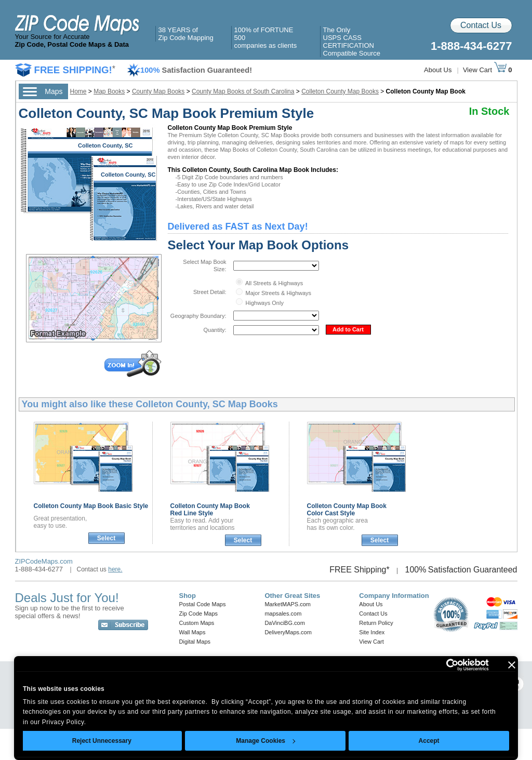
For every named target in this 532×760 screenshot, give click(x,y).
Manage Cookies (265, 741)
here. (115, 569)
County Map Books (158, 91)
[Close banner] (512, 665)
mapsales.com (283, 614)
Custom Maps (197, 623)
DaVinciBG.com (284, 623)
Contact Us (481, 25)
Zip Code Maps (199, 614)
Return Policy (376, 623)
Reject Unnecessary (102, 741)
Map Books (109, 91)
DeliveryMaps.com (288, 632)
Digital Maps (195, 642)
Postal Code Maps (203, 604)
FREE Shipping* (360, 570)
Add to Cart (348, 329)
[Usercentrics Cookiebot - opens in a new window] (443, 665)
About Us (438, 70)
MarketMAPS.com (288, 604)
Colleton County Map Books (340, 91)
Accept (429, 741)
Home (78, 91)
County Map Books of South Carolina (243, 91)
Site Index (372, 632)
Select (106, 538)
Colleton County (91, 506)
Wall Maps (192, 632)
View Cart (485, 70)
